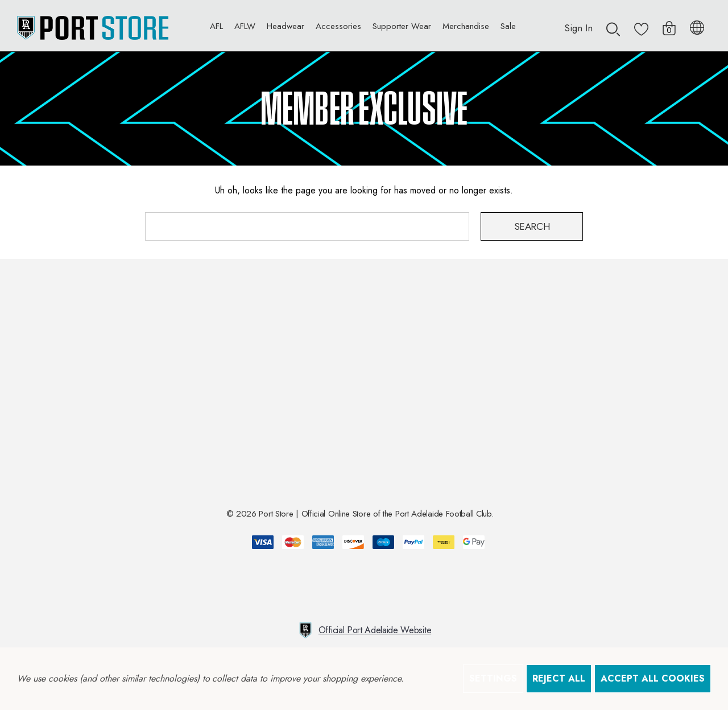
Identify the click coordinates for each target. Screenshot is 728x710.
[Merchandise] (466, 29)
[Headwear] (286, 29)
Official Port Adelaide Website (364, 630)
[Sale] (508, 26)
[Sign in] (578, 22)
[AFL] (216, 29)
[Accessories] (338, 29)
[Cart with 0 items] (669, 22)
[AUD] (697, 26)
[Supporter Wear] (402, 29)
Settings (493, 678)
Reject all (559, 678)
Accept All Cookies (653, 678)
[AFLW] (245, 29)
